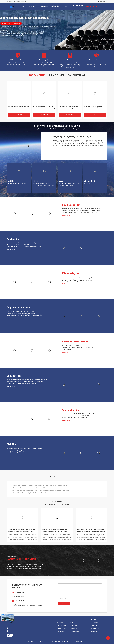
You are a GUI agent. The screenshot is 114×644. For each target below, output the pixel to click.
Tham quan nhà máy (61, 626)
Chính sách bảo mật (74, 632)
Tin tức (72, 623)
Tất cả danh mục (95, 632)
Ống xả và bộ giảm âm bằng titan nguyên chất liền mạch (20, 311)
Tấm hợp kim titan (71, 410)
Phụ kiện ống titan (71, 205)
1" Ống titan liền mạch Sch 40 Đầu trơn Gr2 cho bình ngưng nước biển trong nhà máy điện (69, 108)
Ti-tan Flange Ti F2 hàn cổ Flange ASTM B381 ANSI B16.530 (77, 281)
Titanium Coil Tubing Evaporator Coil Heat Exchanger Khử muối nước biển (25, 382)
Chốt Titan (12, 444)
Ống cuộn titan (14, 376)
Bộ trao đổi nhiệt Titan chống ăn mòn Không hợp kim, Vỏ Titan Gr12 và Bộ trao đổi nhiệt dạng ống (40, 485)
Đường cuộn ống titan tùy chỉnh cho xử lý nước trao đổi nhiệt (22, 384)
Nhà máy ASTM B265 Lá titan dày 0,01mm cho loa (74, 418)
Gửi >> (64, 604)
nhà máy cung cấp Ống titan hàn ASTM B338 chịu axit (20, 245)
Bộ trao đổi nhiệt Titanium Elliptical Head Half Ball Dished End (30, 493)
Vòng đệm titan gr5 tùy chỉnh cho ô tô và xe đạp (18, 452)
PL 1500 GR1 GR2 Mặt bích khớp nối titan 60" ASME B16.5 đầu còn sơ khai (95, 107)
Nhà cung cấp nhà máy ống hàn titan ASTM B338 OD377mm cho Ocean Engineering (18, 108)
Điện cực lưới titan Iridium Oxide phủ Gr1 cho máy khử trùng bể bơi (31, 488)
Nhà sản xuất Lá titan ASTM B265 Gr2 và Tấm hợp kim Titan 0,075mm (79, 414)
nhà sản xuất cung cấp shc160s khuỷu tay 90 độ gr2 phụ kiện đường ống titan (81, 211)
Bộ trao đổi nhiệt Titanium (75, 342)
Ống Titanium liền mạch (19, 308)
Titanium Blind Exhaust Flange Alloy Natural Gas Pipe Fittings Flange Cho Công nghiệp (83, 277)
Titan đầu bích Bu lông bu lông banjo (16, 450)
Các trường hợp (73, 626)
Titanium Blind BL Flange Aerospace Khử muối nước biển (76, 279)
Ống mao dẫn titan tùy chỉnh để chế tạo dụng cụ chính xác (21, 313)
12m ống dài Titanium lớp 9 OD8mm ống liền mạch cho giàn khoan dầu (24, 315)
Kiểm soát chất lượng (62, 629)
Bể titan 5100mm (66, 349)
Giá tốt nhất (19, 115)
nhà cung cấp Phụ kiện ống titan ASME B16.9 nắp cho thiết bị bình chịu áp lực (81, 209)
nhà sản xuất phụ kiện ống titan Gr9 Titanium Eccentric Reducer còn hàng (44, 107)
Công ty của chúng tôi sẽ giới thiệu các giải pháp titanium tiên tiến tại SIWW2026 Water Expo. (22, 530)
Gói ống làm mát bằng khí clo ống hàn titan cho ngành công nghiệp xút (24, 243)
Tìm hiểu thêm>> (57, 156)
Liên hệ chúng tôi (61, 632)
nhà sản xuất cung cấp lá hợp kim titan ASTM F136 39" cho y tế (78, 416)
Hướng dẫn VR (56, 6)
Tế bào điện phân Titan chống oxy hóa (71, 346)
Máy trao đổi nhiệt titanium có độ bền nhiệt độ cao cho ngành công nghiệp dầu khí (27, 380)
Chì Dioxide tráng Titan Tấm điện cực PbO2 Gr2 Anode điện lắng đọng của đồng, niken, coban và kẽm (41, 490)
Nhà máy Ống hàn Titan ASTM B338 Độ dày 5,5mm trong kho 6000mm (24, 247)
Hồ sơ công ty (60, 623)
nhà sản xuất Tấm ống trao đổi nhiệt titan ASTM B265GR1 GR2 (77, 347)
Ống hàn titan (13, 239)
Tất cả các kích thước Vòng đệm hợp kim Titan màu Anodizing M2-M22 (24, 448)
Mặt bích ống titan (71, 273)
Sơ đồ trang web (74, 629)
